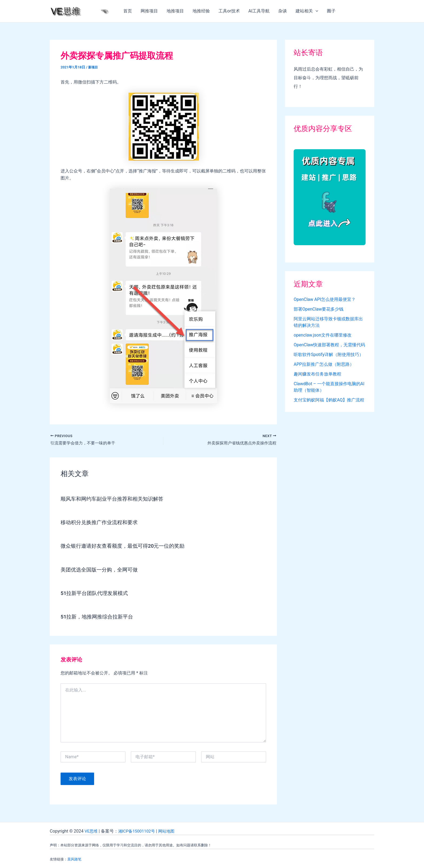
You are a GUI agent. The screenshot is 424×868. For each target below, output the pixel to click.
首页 (128, 11)
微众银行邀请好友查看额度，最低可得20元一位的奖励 (126, 547)
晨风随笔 (74, 859)
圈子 (331, 11)
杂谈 (283, 11)
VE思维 (92, 831)
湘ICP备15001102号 (139, 831)
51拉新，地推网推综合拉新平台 (99, 617)
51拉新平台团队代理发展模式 (96, 594)
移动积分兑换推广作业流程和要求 (101, 523)
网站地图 (170, 831)
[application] (316, 11)
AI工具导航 (259, 11)
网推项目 (149, 11)
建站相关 (307, 11)
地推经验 (201, 11)
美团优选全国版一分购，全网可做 (101, 570)
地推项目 (175, 11)
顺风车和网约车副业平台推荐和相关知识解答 (115, 500)
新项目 (93, 67)
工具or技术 (229, 11)
